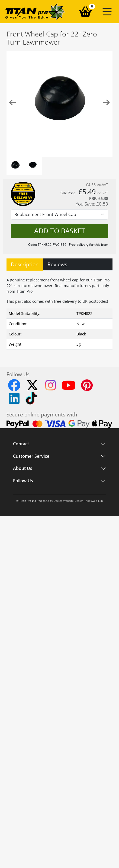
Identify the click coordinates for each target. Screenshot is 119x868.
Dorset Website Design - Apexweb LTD (78, 501)
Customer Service (31, 456)
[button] (107, 12)
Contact (21, 444)
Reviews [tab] (57, 264)
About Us (23, 469)
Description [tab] (25, 264)
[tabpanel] (59, 312)
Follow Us (23, 481)
